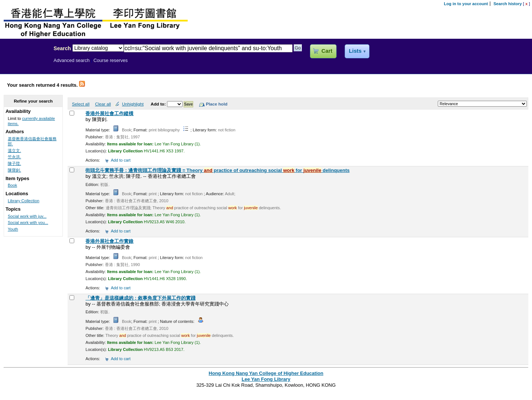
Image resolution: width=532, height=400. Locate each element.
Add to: (159, 104)
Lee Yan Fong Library (25, 64)
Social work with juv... (27, 216)
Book (12, 185)
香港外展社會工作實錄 (109, 241)
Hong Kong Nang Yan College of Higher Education (266, 373)
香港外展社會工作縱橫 (109, 113)
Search (62, 48)
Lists (355, 51)
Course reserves (111, 61)
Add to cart (121, 160)
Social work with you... (28, 223)
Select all (81, 104)
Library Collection (23, 201)
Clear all (103, 104)
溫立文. (14, 151)
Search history (508, 4)
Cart (327, 51)
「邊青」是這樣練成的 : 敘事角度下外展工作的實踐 (140, 298)
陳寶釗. (14, 170)
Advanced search (72, 61)
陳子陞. (14, 163)
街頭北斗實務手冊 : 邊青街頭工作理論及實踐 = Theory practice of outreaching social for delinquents (217, 170)
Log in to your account (466, 4)
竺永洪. (14, 157)
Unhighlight (133, 104)
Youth (13, 229)
